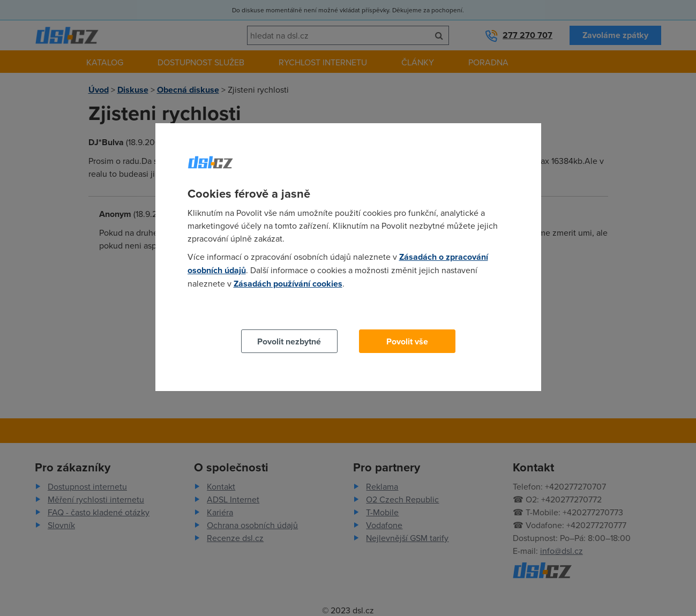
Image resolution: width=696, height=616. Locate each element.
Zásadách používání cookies (288, 284)
